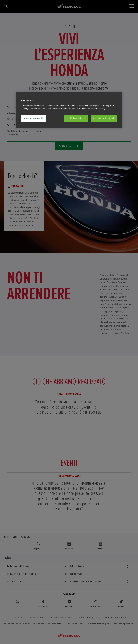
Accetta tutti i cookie (104, 118)
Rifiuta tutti (76, 118)
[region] (69, 110)
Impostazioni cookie (34, 118)
